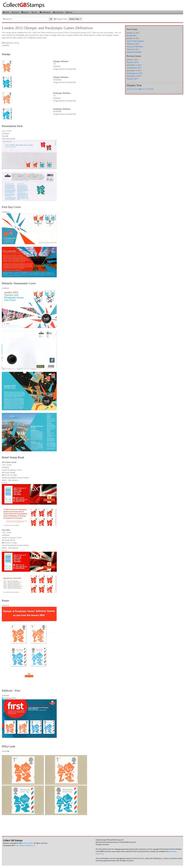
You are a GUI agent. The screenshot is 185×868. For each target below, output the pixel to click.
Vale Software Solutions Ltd (25, 845)
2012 (140, 89)
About (69, 12)
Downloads (58, 12)
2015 (128, 89)
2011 (144, 89)
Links (34, 12)
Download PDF (9, 698)
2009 (152, 89)
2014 (132, 89)
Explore (25, 12)
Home (6, 12)
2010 (148, 89)
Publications (45, 12)
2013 (136, 89)
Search (15, 12)
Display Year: (61, 19)
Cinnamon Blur (28, 843)
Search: (7, 19)
